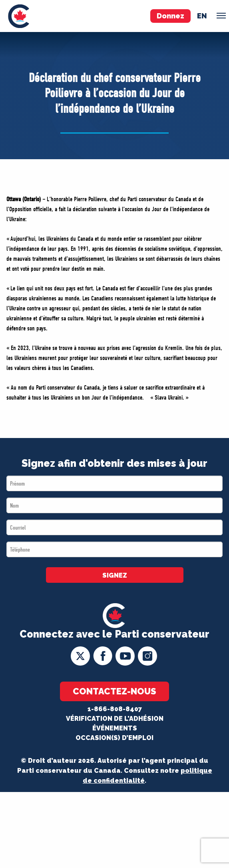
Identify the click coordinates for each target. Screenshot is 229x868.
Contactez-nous (114, 691)
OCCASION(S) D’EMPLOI (114, 738)
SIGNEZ (115, 575)
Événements (115, 728)
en (202, 16)
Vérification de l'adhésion (115, 719)
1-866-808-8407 (115, 709)
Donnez (170, 16)
